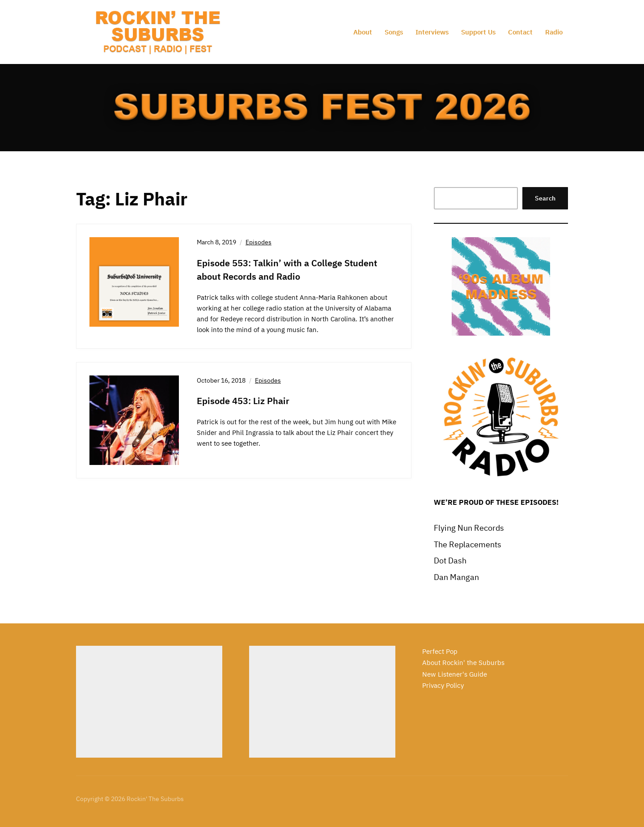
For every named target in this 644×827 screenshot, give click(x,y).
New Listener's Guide (455, 674)
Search (545, 198)
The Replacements (468, 544)
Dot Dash (450, 561)
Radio (554, 32)
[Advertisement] (149, 702)
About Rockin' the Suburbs (463, 663)
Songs (394, 32)
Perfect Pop (440, 651)
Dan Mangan (456, 577)
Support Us (478, 32)
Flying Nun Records (469, 528)
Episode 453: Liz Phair (243, 401)
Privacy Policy (443, 685)
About (363, 32)
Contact (520, 32)
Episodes (258, 242)
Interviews (432, 32)
